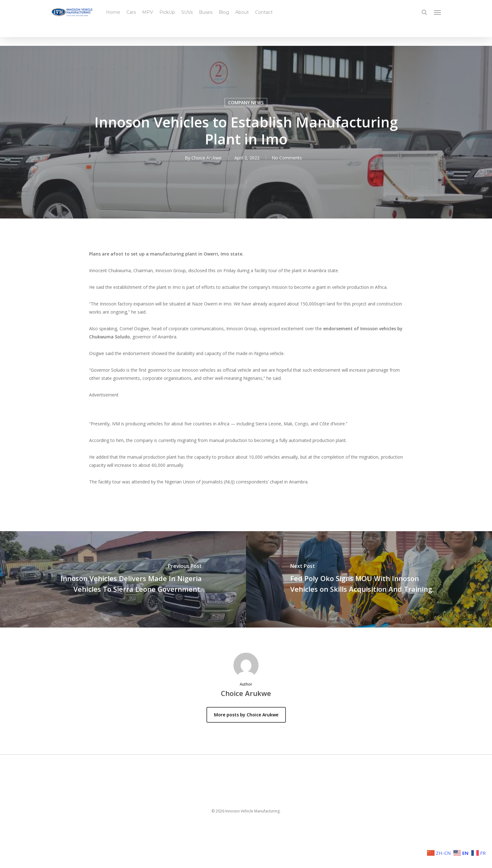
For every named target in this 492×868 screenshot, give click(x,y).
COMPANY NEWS (246, 102)
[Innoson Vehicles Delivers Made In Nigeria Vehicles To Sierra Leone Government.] (123, 579)
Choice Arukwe (206, 158)
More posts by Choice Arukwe (246, 715)
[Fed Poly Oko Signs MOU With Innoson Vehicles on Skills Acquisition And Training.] (369, 579)
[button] (438, 13)
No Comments (287, 158)
